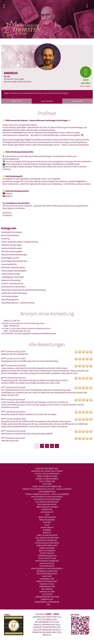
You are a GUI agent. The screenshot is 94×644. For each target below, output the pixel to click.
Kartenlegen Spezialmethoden (14, 261)
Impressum (47, 509)
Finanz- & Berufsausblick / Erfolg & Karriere (20, 242)
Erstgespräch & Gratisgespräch (47, 497)
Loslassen (47, 594)
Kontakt (47, 522)
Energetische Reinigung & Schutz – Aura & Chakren (47, 489)
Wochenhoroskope (47, 504)
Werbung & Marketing (47, 571)
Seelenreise (47, 589)
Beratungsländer (47, 517)
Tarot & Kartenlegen (10, 296)
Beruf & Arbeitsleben (10, 235)
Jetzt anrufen (86, 75)
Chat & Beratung (47, 481)
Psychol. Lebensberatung (12, 283)
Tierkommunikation (47, 556)
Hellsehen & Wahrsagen (11, 245)
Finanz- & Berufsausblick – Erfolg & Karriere (47, 494)
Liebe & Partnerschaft (11, 274)
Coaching (5, 238)
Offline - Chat (16, 101)
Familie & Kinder (47, 548)
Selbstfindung (47, 553)
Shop (47, 525)
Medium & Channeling (11, 280)
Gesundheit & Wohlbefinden (47, 499)
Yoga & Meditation (47, 558)
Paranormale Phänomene (47, 602)
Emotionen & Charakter (47, 561)
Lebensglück (47, 599)
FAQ (48, 604)
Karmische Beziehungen (12, 248)
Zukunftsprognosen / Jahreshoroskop (18, 303)
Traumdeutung (47, 579)
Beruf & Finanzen (47, 550)
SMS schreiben (77, 101)
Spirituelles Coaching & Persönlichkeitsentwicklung (23, 290)
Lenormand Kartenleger (47, 597)
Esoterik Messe (47, 566)
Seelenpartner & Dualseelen (13, 287)
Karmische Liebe (47, 592)
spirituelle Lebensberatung (13, 267)
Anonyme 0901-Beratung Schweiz (47, 471)
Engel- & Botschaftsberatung (47, 486)
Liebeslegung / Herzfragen (13, 277)
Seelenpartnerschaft (47, 574)
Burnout (47, 533)
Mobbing (47, 530)
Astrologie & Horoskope (12, 232)
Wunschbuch (47, 527)
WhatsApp (47, 576)
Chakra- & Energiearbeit (47, 479)
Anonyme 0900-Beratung (47, 468)
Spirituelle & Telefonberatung (14, 293)
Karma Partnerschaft (47, 581)
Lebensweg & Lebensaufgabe (14, 271)
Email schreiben (47, 101)
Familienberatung (47, 491)
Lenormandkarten (9, 264)
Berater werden (47, 520)
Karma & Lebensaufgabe (12, 251)
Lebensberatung (47, 586)
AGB (47, 515)
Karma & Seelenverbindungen (14, 255)
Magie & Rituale (47, 563)
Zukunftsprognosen (10, 299)
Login (90, 6)
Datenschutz (47, 512)
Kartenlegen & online (10, 258)
